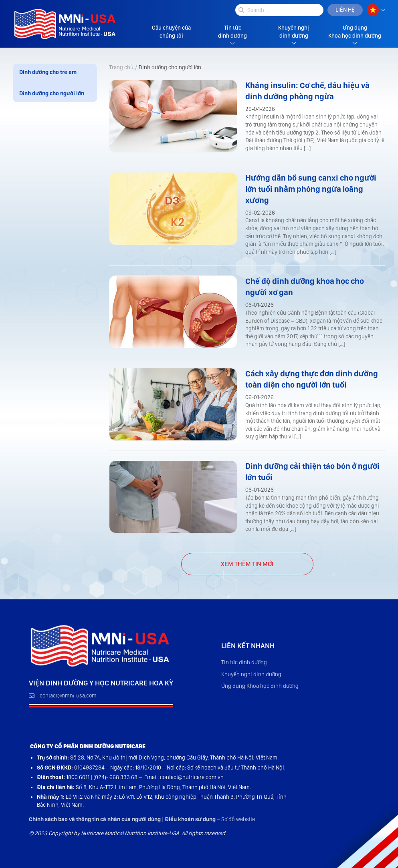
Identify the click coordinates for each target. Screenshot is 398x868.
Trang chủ (121, 67)
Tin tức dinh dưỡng (232, 32)
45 (247, 564)
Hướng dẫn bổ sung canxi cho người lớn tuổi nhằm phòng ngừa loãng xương (311, 189)
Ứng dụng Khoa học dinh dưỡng (355, 32)
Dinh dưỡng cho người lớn (52, 93)
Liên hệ (345, 10)
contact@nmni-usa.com (63, 695)
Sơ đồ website (238, 819)
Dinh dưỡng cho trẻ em (48, 72)
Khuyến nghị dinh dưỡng (294, 32)
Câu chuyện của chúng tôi (171, 32)
